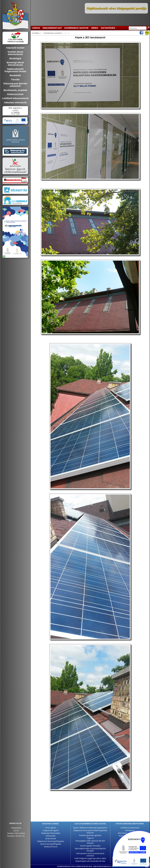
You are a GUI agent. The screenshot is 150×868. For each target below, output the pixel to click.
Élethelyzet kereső (51, 847)
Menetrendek (51, 836)
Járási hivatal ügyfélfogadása (51, 844)
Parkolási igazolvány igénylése (90, 835)
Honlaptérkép (16, 828)
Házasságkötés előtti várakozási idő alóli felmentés (90, 842)
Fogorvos (90, 838)
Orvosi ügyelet (51, 828)
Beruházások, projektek (53, 33)
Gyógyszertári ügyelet (51, 830)
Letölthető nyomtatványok (130, 828)
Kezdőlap (36, 33)
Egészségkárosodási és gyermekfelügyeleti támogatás (90, 850)
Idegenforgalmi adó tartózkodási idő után (90, 861)
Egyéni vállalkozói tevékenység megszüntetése (90, 828)
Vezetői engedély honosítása (90, 846)
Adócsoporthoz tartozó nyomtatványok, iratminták (90, 855)
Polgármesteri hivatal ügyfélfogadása (51, 841)
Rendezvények (51, 839)
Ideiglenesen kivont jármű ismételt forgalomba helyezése (90, 832)
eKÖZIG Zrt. (20, 836)
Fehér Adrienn (20, 833)
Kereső (16, 831)
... (42, 33)
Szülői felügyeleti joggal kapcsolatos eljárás (90, 858)
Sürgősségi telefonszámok (51, 833)
